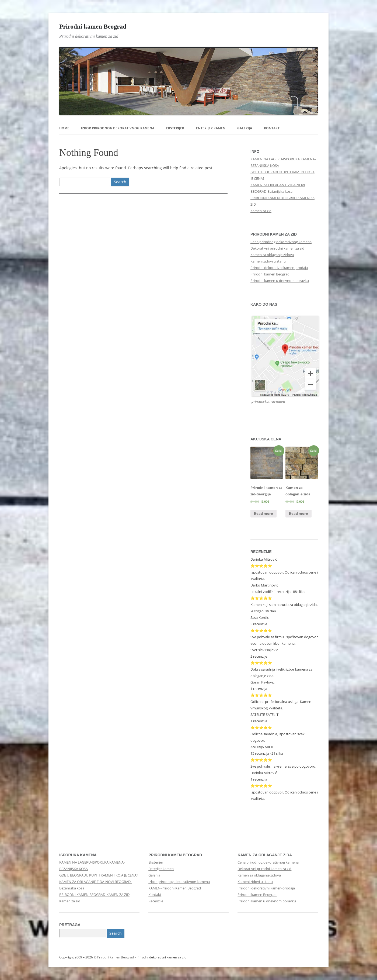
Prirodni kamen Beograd (93, 26)
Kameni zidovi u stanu (268, 261)
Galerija (245, 128)
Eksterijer (175, 128)
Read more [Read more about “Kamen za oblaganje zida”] (299, 513)
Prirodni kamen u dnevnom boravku (280, 281)
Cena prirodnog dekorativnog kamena (281, 242)
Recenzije (156, 901)
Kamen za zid (261, 211)
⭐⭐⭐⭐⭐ (261, 663)
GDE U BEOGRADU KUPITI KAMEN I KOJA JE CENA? (99, 875)
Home (64, 128)
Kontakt (272, 128)
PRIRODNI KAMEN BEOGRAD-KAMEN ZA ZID (94, 895)
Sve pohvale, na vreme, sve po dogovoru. (283, 766)
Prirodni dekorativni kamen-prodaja (279, 268)
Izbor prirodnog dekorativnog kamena (118, 128)
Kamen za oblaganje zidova (272, 255)
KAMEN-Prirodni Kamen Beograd (175, 888)
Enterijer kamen (211, 128)
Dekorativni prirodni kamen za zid (277, 248)
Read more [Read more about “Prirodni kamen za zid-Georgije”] (263, 513)
